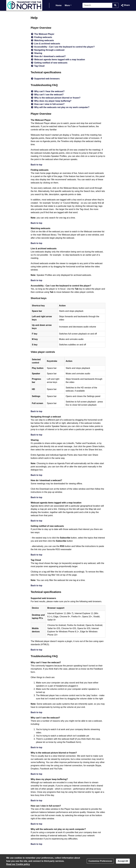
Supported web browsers (47, 79)
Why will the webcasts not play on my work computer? (62, 107)
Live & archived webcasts (47, 44)
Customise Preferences (100, 861)
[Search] (97, 5)
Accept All (123, 861)
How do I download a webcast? (50, 56)
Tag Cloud (39, 66)
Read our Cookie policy (18, 864)
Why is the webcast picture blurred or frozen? (57, 98)
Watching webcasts (44, 40)
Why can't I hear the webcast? (49, 91)
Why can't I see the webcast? (49, 95)
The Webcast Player (44, 34)
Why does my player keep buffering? (53, 101)
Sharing (38, 53)
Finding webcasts (43, 37)
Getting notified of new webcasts (51, 63)
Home (59, 5)
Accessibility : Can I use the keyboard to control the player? (64, 47)
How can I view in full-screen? (49, 104)
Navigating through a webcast (49, 50)
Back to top (36, 165)
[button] (125, 5)
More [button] (68, 5)
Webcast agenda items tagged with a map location (60, 60)
